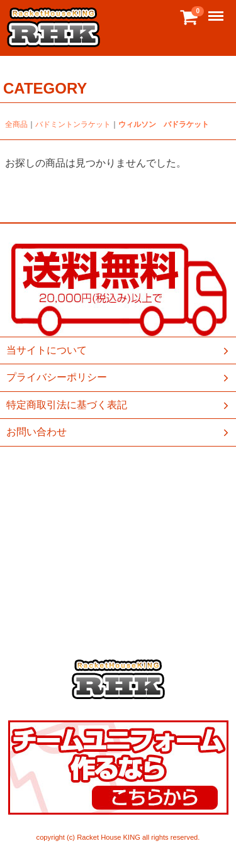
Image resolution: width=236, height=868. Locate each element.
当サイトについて (119, 350)
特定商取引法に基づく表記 (119, 405)
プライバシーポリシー (119, 377)
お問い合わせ (119, 432)
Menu (217, 10)
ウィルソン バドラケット (164, 124)
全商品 (16, 124)
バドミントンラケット (73, 124)
